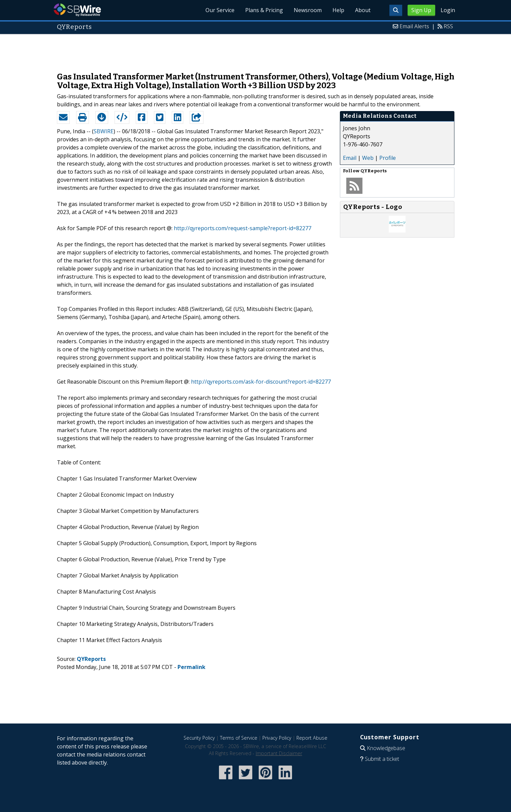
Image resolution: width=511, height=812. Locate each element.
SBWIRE (104, 131)
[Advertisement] (256, 50)
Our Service (220, 10)
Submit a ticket (382, 759)
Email (350, 158)
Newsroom (308, 10)
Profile (388, 158)
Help (338, 10)
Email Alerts (414, 26)
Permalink (191, 667)
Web (368, 158)
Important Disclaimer (279, 753)
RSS (448, 26)
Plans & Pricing (264, 10)
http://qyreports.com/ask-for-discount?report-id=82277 (261, 382)
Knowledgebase (386, 748)
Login (448, 10)
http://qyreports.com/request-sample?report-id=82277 (243, 228)
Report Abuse (312, 738)
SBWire (77, 10)
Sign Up (421, 10)
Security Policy (199, 738)
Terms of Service (239, 738)
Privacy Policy (277, 738)
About (363, 10)
